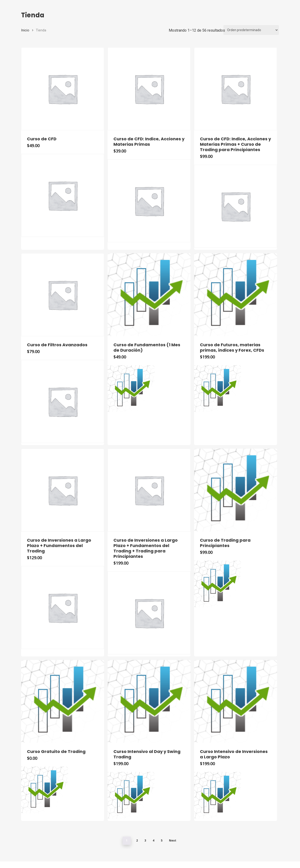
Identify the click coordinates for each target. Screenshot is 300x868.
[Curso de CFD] (63, 89)
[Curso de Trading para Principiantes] (236, 490)
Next (173, 840)
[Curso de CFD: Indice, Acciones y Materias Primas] (149, 89)
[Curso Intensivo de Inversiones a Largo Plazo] (236, 701)
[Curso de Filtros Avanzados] (63, 295)
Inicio (25, 30)
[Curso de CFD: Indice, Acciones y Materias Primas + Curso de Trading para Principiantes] (236, 89)
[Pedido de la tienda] (251, 30)
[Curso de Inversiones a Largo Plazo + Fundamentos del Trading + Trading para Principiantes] (149, 490)
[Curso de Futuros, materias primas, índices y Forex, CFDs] (236, 295)
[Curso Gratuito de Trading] (63, 701)
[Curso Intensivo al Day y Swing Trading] (149, 701)
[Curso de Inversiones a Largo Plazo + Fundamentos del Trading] (63, 490)
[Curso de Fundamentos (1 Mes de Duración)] (149, 295)
